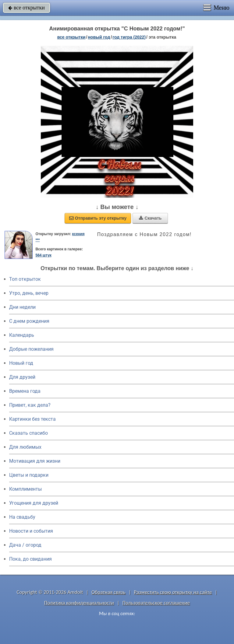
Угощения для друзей (34, 503)
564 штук (43, 255)
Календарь (22, 335)
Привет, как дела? (30, 405)
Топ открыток (25, 279)
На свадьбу (22, 517)
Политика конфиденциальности (79, 603)
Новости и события (31, 531)
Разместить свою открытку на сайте (173, 592)
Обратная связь (108, 592)
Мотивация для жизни (35, 461)
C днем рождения (29, 321)
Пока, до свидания (30, 559)
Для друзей (22, 377)
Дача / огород (25, 545)
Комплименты (25, 489)
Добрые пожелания (31, 349)
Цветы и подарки (29, 475)
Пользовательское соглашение (156, 603)
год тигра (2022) (129, 37)
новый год (99, 37)
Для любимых (25, 447)
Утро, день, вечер (29, 293)
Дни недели (22, 307)
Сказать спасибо (28, 433)
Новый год (21, 363)
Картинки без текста (32, 419)
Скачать (150, 218)
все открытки (27, 8)
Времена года (25, 391)
